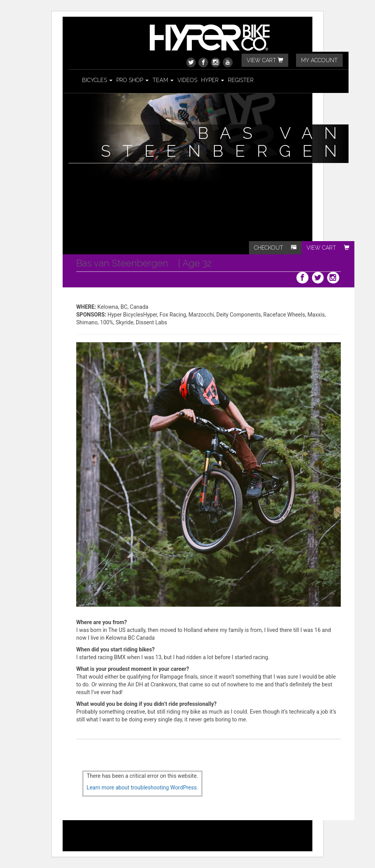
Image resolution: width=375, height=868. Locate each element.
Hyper (213, 80)
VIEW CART (265, 60)
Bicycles (97, 80)
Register (241, 80)
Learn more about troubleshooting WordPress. (143, 787)
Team (163, 80)
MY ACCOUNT (319, 60)
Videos (187, 80)
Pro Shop (132, 80)
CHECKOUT (275, 248)
